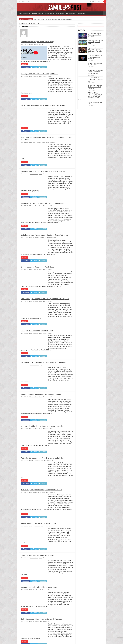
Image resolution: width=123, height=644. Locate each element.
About (28, 2)
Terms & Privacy (21, 2)
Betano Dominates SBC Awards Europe (95, 64)
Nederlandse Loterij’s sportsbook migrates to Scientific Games (44, 235)
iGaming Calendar (49, 13)
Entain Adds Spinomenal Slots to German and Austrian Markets (95, 72)
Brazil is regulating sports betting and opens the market (42, 490)
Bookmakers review (71, 13)
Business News (34, 76)
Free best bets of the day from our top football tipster (95, 42)
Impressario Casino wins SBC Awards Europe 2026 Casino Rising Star (53, 19)
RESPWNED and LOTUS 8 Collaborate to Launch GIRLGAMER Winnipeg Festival (95, 95)
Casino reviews (81, 13)
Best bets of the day (24, 13)
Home (22, 23)
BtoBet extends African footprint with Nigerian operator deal (43, 203)
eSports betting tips (37, 13)
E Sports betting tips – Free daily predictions (95, 34)
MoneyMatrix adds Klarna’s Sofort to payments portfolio (42, 426)
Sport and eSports (39, 461)
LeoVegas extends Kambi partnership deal (37, 331)
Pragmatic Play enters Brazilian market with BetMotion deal (43, 171)
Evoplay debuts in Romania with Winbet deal (38, 267)
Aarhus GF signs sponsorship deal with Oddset (38, 523)
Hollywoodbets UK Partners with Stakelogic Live (95, 79)
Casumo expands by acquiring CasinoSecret (38, 555)
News (32, 44)
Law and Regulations (36, 108)
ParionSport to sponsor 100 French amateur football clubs (43, 458)
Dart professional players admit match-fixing (37, 42)
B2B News (33, 238)
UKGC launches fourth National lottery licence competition (43, 105)
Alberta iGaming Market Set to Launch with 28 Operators (95, 87)
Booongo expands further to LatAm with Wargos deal (41, 394)
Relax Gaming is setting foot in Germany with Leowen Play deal (45, 299)
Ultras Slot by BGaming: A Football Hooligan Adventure (95, 57)
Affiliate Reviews (60, 13)
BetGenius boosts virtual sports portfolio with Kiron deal (42, 619)
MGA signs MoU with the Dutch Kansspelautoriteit (40, 74)
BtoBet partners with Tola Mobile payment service (39, 587)
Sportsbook (43, 238)
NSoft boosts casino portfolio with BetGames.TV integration (43, 362)
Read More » (24, 64)
